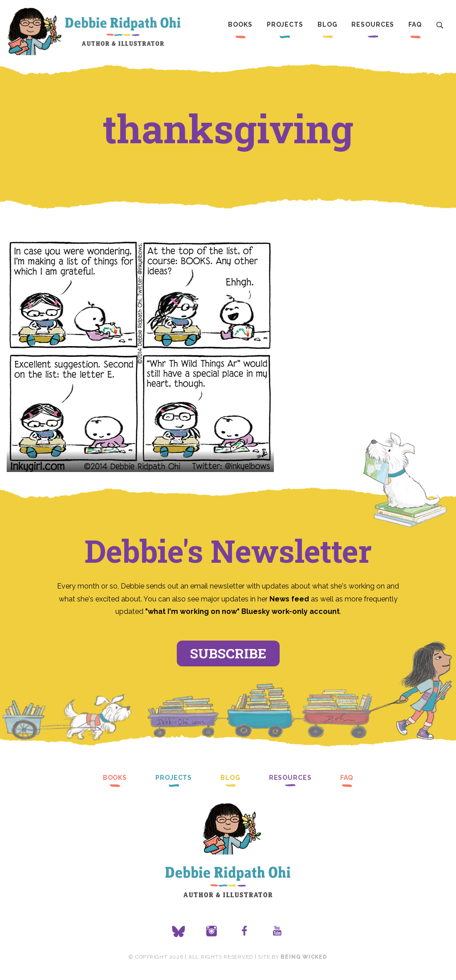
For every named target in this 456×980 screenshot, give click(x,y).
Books (240, 24)
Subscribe (228, 653)
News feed (289, 599)
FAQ (415, 24)
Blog (328, 24)
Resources (373, 24)
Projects (285, 24)
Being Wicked (304, 957)
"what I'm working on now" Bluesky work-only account (242, 611)
